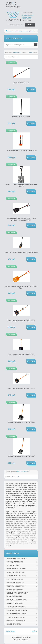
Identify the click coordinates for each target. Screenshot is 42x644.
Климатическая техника (15, 603)
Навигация (10, 631)
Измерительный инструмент (16, 607)
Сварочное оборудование (15, 579)
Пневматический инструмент (16, 614)
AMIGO (18, 472)
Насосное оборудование (14, 596)
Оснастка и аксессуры (14, 624)
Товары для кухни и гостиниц (17, 610)
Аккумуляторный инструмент (16, 569)
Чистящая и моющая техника (16, 600)
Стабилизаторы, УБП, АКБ (15, 590)
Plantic (27, 472)
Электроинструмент (13, 565)
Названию (15, 52)
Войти (34, 631)
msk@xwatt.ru (27, 18)
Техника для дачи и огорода (16, 576)
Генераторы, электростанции (16, 586)
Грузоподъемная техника (15, 562)
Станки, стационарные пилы (16, 572)
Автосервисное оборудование (16, 559)
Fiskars (23, 472)
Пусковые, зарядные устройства (17, 593)
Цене (19, 52)
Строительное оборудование (16, 621)
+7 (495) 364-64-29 (28, 15)
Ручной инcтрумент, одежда (16, 31)
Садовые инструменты (28, 31)
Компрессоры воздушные (15, 583)
